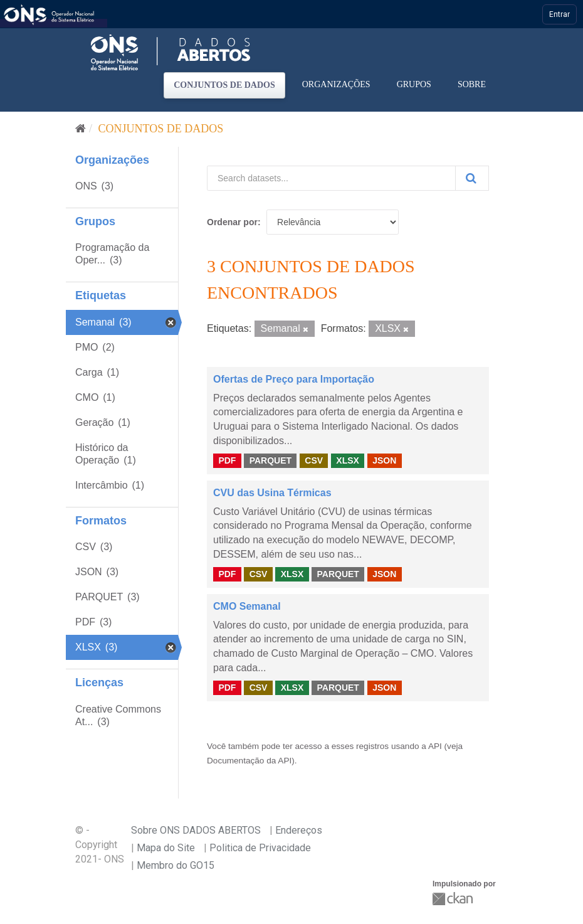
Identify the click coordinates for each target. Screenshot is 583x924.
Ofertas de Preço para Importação (294, 379)
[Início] (81, 129)
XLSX (348, 460)
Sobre (472, 84)
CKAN (454, 899)
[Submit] (472, 178)
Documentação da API (249, 761)
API (435, 746)
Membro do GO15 (176, 865)
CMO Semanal (247, 606)
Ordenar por (232, 222)
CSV (314, 460)
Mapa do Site (166, 848)
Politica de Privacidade (260, 848)
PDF (227, 460)
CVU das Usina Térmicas (272, 493)
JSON (384, 460)
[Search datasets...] (331, 178)
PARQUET (270, 460)
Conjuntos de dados (224, 85)
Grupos (414, 84)
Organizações (336, 84)
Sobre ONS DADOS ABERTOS (196, 830)
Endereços (299, 830)
